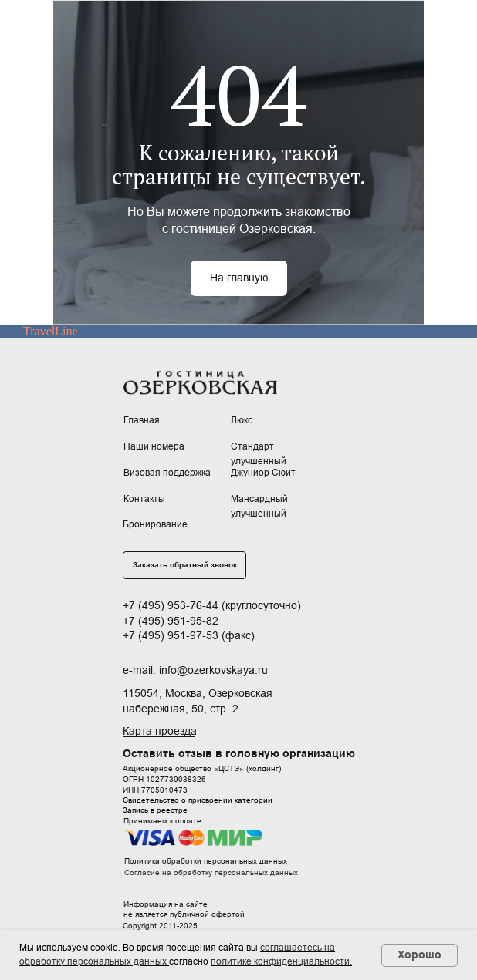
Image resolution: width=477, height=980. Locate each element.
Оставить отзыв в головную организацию (239, 753)
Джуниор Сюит (263, 473)
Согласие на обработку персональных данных (211, 872)
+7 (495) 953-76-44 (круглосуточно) (212, 605)
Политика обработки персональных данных (206, 861)
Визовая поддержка (167, 473)
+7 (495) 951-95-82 (171, 621)
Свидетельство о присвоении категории (198, 800)
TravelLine (51, 331)
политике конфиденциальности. (281, 961)
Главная (142, 420)
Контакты (144, 499)
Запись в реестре (155, 810)
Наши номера (154, 446)
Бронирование (155, 524)
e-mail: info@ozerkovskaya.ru (195, 670)
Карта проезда (160, 731)
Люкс (242, 420)
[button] (184, 565)
